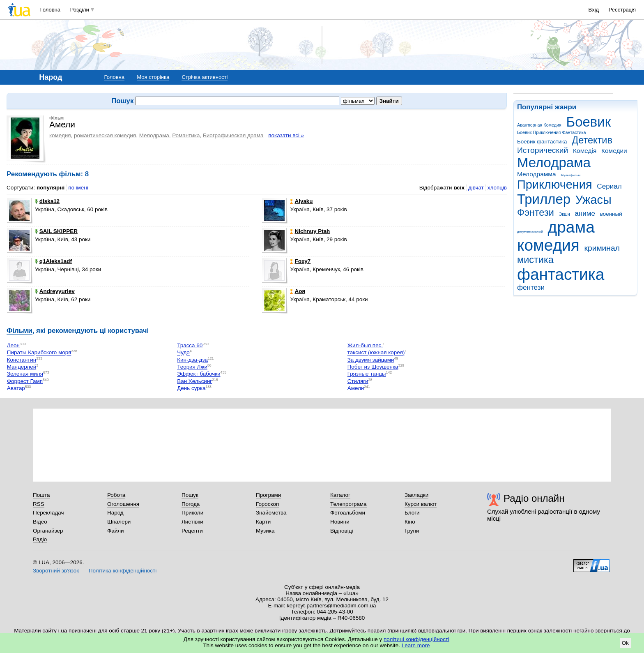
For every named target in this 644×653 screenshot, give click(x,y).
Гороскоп (267, 504)
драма (571, 227)
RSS (39, 504)
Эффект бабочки (199, 374)
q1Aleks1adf (53, 261)
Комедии (614, 151)
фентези (531, 287)
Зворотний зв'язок (56, 571)
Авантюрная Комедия (539, 125)
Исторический (543, 150)
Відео (40, 522)
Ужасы (593, 200)
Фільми (20, 331)
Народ (115, 513)
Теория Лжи (192, 367)
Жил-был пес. (365, 345)
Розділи (80, 10)
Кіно (410, 522)
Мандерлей (22, 367)
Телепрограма (348, 504)
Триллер (544, 199)
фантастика (561, 274)
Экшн (565, 214)
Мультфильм (570, 175)
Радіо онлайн (534, 498)
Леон (13, 345)
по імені (78, 188)
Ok (625, 643)
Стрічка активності (205, 77)
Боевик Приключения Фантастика (551, 132)
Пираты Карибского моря (39, 353)
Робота (116, 495)
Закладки (416, 495)
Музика (265, 531)
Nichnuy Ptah (310, 231)
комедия (548, 245)
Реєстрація (622, 10)
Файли (116, 531)
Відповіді (342, 531)
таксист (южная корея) (376, 353)
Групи (412, 531)
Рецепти (192, 531)
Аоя (298, 291)
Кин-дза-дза (192, 360)
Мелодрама (554, 163)
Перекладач (48, 513)
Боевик (589, 122)
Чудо (183, 353)
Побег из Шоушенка (373, 367)
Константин (22, 360)
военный (611, 214)
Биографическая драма (233, 135)
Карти (263, 522)
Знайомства (271, 513)
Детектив (592, 140)
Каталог (340, 495)
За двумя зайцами (371, 360)
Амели (356, 389)
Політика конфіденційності (123, 571)
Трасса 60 (190, 345)
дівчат (476, 188)
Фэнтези (536, 212)
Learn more (416, 645)
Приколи (192, 513)
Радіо (40, 539)
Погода (191, 504)
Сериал (609, 186)
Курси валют (421, 504)
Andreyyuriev (55, 291)
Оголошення (123, 504)
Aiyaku (301, 201)
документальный (530, 232)
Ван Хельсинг (194, 381)
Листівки (192, 522)
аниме (585, 213)
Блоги (412, 513)
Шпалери (119, 522)
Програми (268, 495)
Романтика (186, 135)
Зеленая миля (25, 374)
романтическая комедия (105, 135)
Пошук (190, 495)
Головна (50, 10)
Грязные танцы (367, 374)
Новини (340, 522)
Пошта (41, 495)
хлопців (497, 188)
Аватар (16, 389)
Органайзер (48, 531)
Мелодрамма (537, 174)
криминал (602, 248)
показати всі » (286, 135)
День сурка (191, 389)
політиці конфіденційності (416, 639)
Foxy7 (300, 261)
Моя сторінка (153, 77)
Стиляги (358, 381)
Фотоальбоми (348, 513)
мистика (535, 260)
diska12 (47, 201)
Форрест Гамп (25, 381)
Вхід (594, 10)
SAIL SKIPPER (56, 231)
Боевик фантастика (542, 142)
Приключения (555, 185)
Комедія (585, 151)
